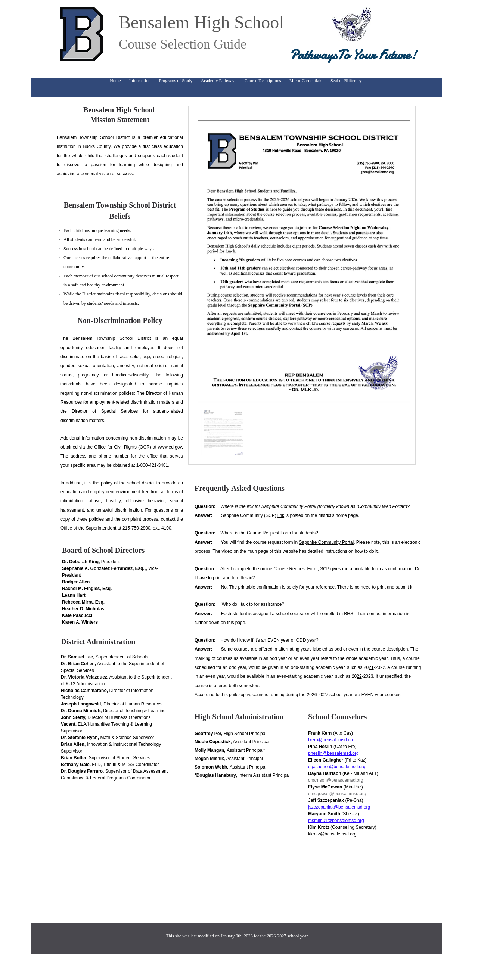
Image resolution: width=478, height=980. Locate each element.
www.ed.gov (170, 447)
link (281, 515)
